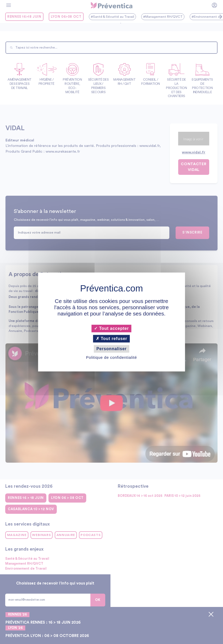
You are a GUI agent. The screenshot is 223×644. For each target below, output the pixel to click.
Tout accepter (111, 328)
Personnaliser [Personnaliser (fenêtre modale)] (111, 349)
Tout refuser (112, 339)
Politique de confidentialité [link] (111, 358)
